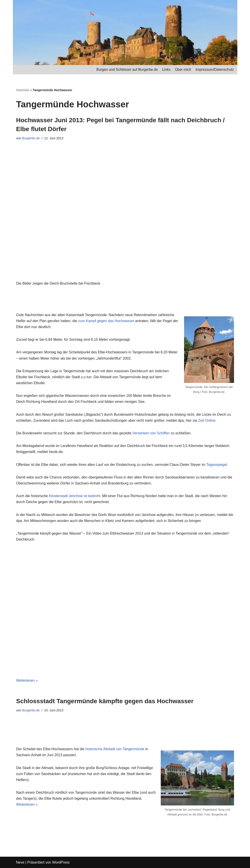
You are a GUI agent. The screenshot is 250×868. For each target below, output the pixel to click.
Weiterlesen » (27, 680)
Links (166, 70)
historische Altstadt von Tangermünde (115, 749)
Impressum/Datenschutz (215, 70)
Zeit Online (207, 420)
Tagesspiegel (217, 465)
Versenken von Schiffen (151, 433)
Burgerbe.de (31, 138)
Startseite (23, 90)
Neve (20, 862)
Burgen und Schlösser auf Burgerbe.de (127, 70)
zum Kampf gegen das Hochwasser (106, 321)
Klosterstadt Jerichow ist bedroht (74, 496)
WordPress (61, 862)
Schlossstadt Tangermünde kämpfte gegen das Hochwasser (105, 701)
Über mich (183, 70)
